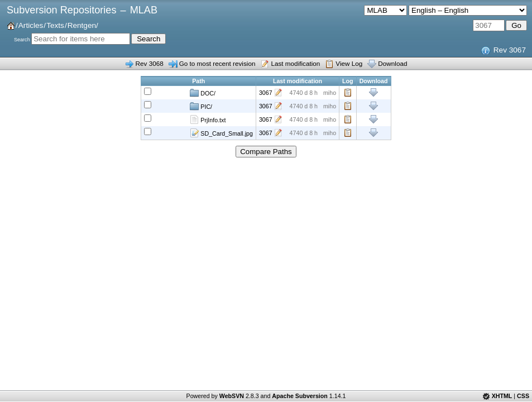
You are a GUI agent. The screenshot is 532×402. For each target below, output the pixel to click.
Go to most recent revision (217, 63)
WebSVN (232, 396)
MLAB (144, 10)
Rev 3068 (150, 63)
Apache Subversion (300, 396)
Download (392, 63)
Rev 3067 (510, 50)
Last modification (295, 63)
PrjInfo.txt (208, 119)
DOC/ (203, 93)
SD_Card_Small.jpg (221, 133)
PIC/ (201, 106)
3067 (266, 93)
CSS (523, 396)
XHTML (502, 396)
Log (348, 93)
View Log (349, 63)
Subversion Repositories (61, 10)
